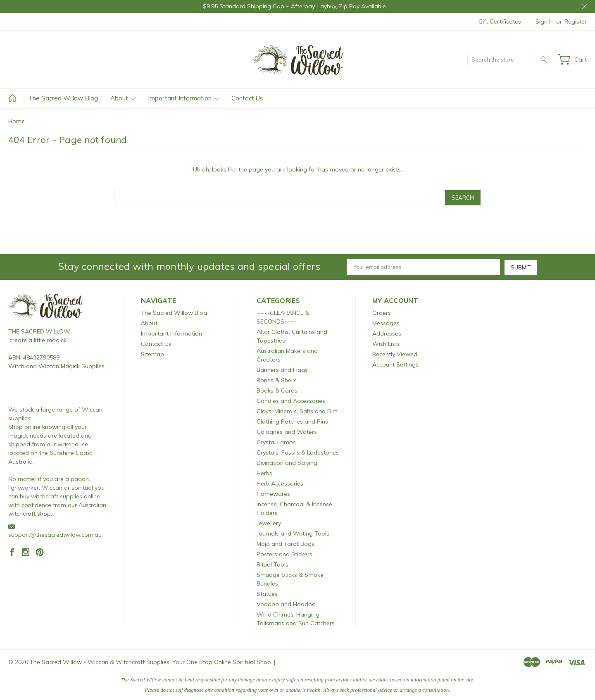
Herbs (264, 472)
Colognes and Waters (287, 431)
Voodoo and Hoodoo (286, 603)
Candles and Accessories (291, 400)
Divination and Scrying (287, 462)
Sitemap (152, 353)
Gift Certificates (500, 21)
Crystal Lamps (276, 441)
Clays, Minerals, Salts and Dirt (297, 410)
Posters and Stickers (284, 553)
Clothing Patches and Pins (292, 420)
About (123, 98)
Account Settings (395, 363)
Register (576, 21)
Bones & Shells (277, 379)
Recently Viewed (395, 353)
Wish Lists (386, 343)
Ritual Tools (273, 563)
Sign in (545, 21)
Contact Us (247, 98)
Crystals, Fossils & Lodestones (298, 451)
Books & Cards (277, 389)
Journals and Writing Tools (293, 532)
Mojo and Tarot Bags (286, 543)
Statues (267, 593)
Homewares (273, 493)
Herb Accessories (280, 482)
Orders (382, 312)
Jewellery (269, 522)
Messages (386, 322)
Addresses (387, 332)
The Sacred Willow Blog (63, 98)
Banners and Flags (282, 369)
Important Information (183, 98)
